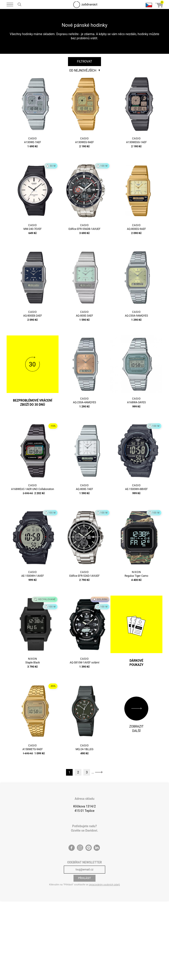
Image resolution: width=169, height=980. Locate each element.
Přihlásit (85, 878)
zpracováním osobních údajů (104, 885)
